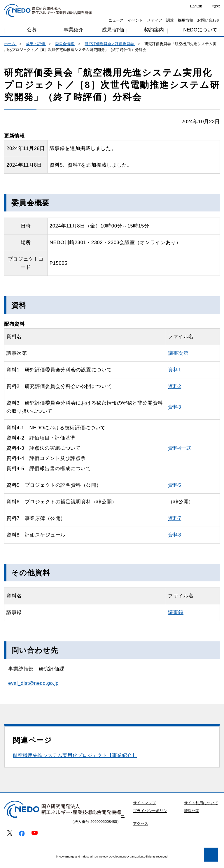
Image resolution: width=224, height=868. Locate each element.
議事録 (188, 618)
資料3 (187, 413)
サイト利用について (201, 809)
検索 (216, 6)
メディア (155, 20)
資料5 (185, 491)
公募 (32, 32)
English (196, 6)
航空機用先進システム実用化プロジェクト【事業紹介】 (75, 761)
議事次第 (191, 359)
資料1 (187, 375)
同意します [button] (85, 848)
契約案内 (154, 32)
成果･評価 (113, 32)
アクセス (141, 829)
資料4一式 (192, 454)
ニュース (116, 20)
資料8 (187, 540)
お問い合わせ (209, 20)
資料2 (187, 392)
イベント (135, 20)
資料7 (187, 524)
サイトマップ (144, 809)
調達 (170, 20)
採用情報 (185, 20)
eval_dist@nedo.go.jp (33, 689)
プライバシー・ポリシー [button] (41, 833)
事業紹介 (73, 32)
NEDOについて (200, 31)
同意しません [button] (37, 848)
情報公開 (192, 816)
